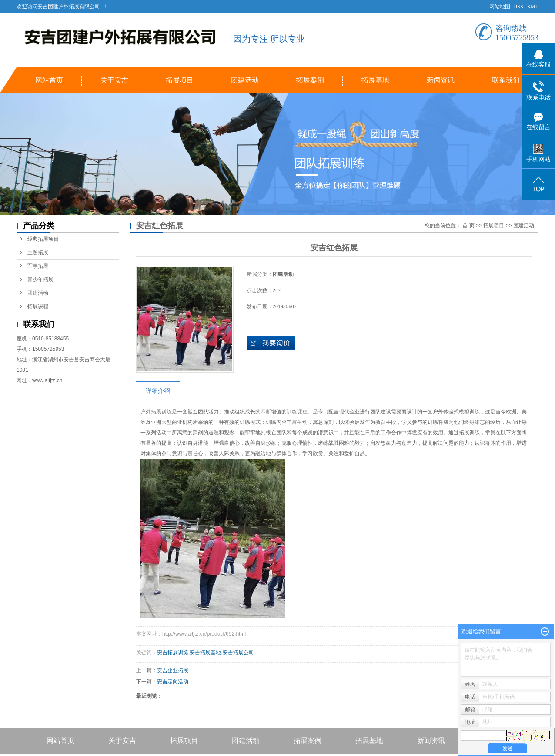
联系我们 (506, 80)
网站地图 (500, 7)
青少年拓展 (40, 280)
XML (533, 7)
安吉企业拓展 (173, 670)
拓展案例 (310, 80)
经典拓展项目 (43, 239)
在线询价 (271, 343)
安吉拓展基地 (205, 653)
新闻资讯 (441, 80)
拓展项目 (180, 80)
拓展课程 (38, 306)
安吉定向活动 (173, 682)
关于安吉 (114, 80)
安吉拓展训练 (173, 653)
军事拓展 (38, 266)
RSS (519, 7)
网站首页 (49, 80)
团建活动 (245, 80)
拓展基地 (375, 80)
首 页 (468, 226)
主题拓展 (38, 253)
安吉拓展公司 (238, 653)
